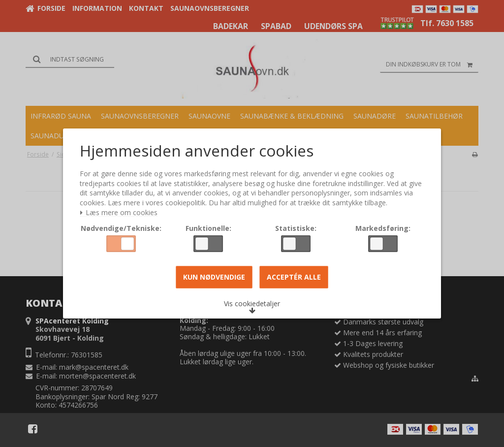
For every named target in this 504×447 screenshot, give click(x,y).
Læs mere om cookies (121, 214)
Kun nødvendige (214, 278)
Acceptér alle (294, 278)
